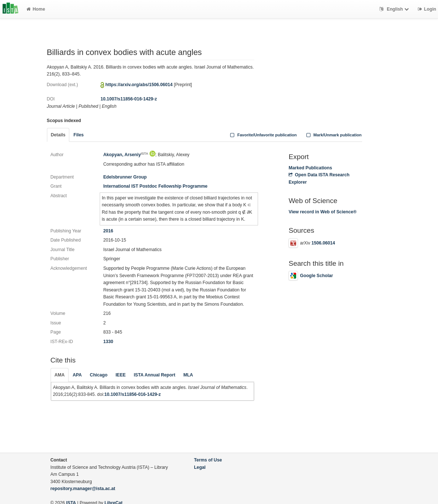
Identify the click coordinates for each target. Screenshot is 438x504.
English (395, 9)
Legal (200, 467)
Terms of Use (208, 460)
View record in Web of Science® (322, 212)
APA (77, 375)
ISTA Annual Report (154, 375)
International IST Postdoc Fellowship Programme (155, 186)
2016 (108, 231)
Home (36, 9)
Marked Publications (310, 168)
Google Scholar (311, 276)
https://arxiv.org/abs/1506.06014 (139, 85)
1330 (108, 342)
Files (78, 135)
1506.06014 (323, 243)
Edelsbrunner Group (125, 177)
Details (58, 135)
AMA (60, 375)
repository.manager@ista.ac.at (83, 489)
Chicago (99, 375)
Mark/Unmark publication (333, 135)
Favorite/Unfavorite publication (263, 135)
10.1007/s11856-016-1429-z (129, 99)
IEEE (121, 375)
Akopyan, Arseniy (126, 155)
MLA (188, 375)
